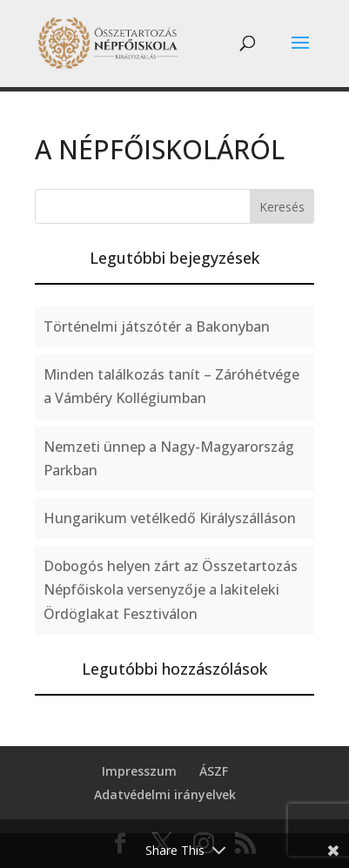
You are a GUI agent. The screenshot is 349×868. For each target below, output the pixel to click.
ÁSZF (214, 771)
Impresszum (139, 771)
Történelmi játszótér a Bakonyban (157, 326)
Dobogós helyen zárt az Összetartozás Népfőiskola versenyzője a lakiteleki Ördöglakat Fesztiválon (171, 589)
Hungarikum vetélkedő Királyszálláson (170, 518)
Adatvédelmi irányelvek (165, 794)
